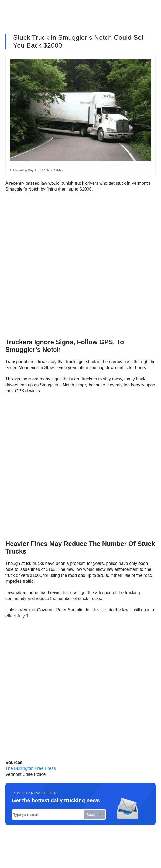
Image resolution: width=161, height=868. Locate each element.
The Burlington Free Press (31, 768)
